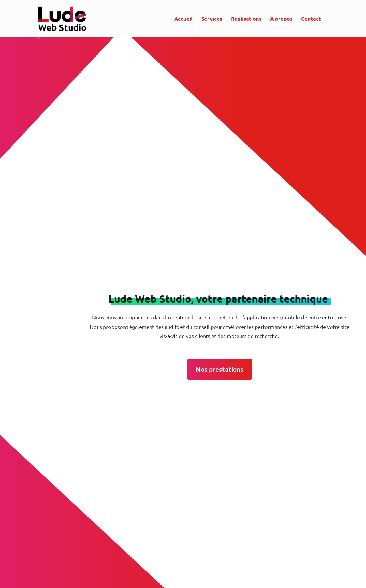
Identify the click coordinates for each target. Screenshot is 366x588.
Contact (311, 18)
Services (212, 18)
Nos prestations (220, 369)
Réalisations (246, 18)
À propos (281, 18)
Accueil (184, 18)
